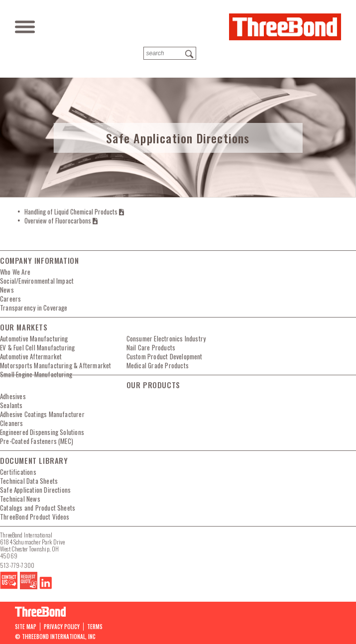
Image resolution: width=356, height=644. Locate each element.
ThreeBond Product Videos (35, 517)
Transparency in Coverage (34, 308)
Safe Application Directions (35, 490)
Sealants (11, 405)
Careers (10, 299)
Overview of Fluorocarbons (61, 220)
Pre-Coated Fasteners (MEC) (37, 441)
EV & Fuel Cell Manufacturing (37, 347)
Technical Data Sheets (29, 481)
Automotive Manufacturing (34, 338)
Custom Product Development (165, 356)
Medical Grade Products (158, 365)
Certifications (18, 472)
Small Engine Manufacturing (36, 374)
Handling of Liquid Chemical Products (74, 212)
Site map (26, 627)
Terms (95, 627)
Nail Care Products (151, 347)
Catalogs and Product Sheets (38, 508)
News (7, 290)
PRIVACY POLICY (62, 627)
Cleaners (12, 423)
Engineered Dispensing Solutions (42, 432)
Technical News (20, 499)
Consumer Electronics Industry (166, 338)
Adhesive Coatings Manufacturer (42, 414)
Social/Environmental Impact (37, 281)
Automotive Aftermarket (31, 356)
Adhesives (13, 396)
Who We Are (15, 272)
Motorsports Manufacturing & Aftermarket (56, 365)
